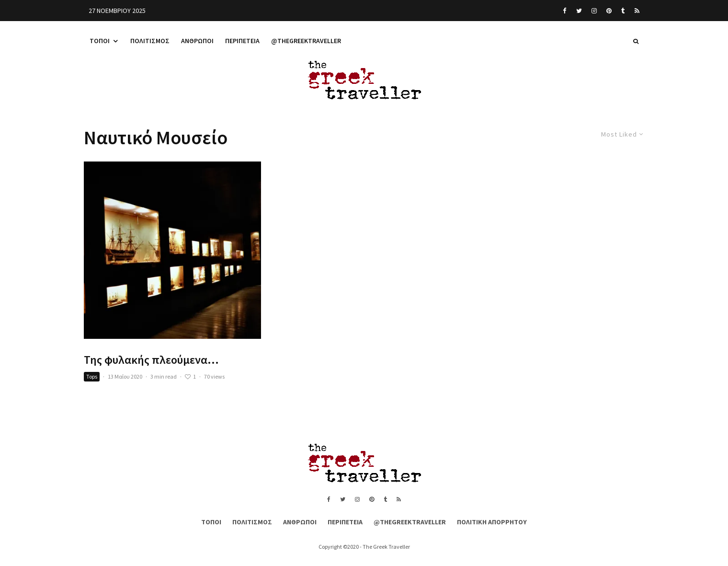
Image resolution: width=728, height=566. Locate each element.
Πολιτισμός (150, 41)
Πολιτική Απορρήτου (492, 522)
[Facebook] (565, 11)
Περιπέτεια (242, 41)
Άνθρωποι (197, 41)
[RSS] (637, 11)
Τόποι (100, 41)
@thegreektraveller (306, 41)
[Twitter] (579, 11)
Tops (92, 376)
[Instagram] (594, 11)
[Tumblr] (623, 11)
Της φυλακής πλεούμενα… (151, 360)
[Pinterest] (609, 11)
